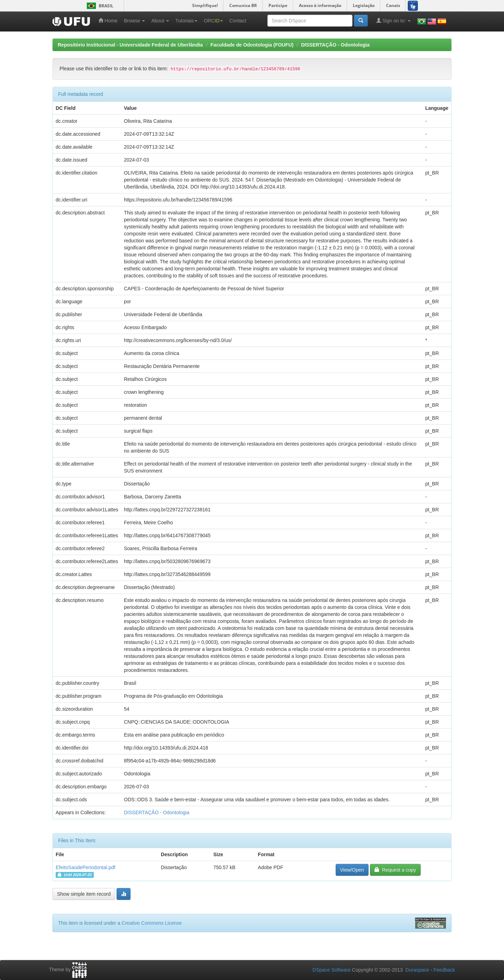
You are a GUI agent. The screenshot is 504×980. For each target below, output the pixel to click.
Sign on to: (394, 20)
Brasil (99, 6)
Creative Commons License (152, 923)
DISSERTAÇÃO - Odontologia (335, 45)
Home (108, 20)
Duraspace (417, 970)
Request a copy (395, 870)
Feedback (444, 970)
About (160, 21)
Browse (135, 21)
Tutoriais (186, 21)
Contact (238, 21)
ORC (213, 21)
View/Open (352, 870)
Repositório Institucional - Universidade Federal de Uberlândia (130, 45)
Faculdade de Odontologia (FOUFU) (252, 45)
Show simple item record (84, 894)
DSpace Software (332, 970)
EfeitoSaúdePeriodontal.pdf (85, 867)
